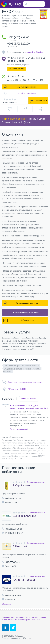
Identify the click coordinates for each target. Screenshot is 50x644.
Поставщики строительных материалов (22, 365)
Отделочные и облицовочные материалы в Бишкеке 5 (22, 370)
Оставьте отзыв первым (36, 482)
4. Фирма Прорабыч (25, 580)
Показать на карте (17, 69)
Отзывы (6, 122)
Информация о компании (15, 119)
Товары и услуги (37, 119)
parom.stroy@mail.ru (34, 52)
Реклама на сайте (32, 617)
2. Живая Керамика (25, 516)
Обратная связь (8, 617)
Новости (17, 122)
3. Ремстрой (20, 546)
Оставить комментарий (19, 429)
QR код (27, 122)
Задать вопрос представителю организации (22, 382)
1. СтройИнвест (22, 485)
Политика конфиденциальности (28, 620)
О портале (20, 617)
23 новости (6, 604)
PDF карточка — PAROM (14, 389)
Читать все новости (29, 399)
